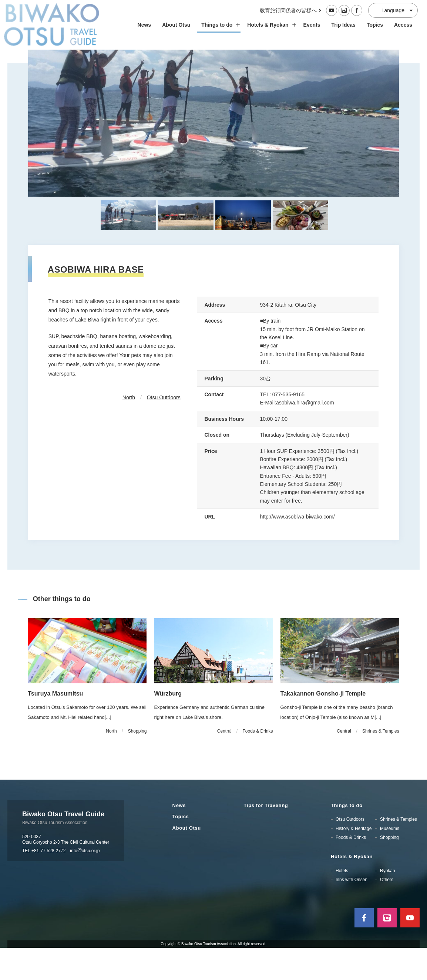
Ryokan (388, 903)
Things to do (347, 837)
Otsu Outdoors (164, 430)
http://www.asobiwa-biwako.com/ (297, 549)
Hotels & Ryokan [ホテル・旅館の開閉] (270, 25)
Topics (375, 25)
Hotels (342, 903)
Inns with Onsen (352, 911)
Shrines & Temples (399, 851)
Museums (390, 860)
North (129, 430)
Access (403, 25)
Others (387, 911)
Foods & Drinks (351, 869)
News (144, 25)
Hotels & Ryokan (352, 888)
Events (312, 25)
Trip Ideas (344, 25)
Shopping (389, 869)
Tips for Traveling (266, 837)
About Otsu (176, 25)
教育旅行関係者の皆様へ (288, 10)
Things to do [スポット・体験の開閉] (219, 25)
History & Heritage (354, 860)
